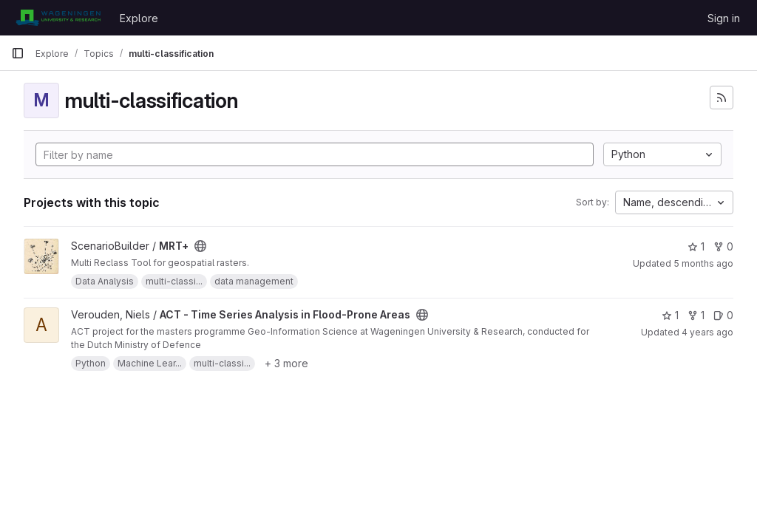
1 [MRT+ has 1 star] (696, 246)
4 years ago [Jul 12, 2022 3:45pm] (707, 332)
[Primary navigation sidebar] (18, 53)
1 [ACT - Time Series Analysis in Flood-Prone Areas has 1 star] (670, 315)
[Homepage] (58, 18)
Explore (139, 18)
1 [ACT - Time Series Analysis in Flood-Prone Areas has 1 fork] (696, 315)
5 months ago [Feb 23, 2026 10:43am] (703, 263)
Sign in (724, 18)
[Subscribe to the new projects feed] (722, 98)
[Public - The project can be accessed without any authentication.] (200, 246)
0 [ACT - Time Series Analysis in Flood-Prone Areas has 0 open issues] (723, 315)
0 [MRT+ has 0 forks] (723, 246)
